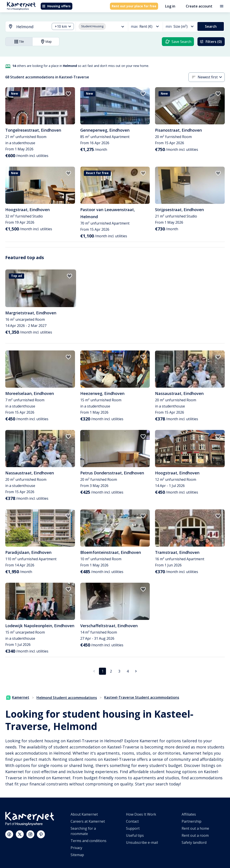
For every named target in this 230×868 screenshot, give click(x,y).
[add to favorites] (68, 94)
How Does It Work (141, 814)
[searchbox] (32, 27)
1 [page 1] (103, 671)
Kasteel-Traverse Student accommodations (142, 697)
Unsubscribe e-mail (142, 842)
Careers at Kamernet (88, 821)
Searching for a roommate (83, 831)
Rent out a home (195, 828)
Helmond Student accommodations (67, 698)
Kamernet (18, 697)
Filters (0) (211, 42)
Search (211, 26)
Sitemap (77, 855)
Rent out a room (195, 835)
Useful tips (135, 835)
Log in (170, 6)
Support (133, 828)
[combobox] (25, 27)
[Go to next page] (136, 671)
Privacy (76, 848)
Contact (132, 821)
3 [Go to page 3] (119, 671)
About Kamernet (84, 814)
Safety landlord (194, 842)
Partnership (192, 821)
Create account (199, 6)
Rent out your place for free (134, 6)
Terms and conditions (89, 841)
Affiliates (189, 814)
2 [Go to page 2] (111, 671)
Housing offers (56, 6)
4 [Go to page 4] (128, 671)
